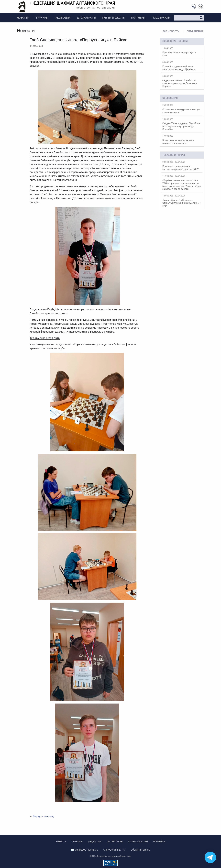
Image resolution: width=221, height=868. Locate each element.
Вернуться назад (43, 816)
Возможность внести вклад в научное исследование (182, 140)
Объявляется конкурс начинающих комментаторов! (182, 109)
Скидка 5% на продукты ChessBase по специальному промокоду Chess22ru (182, 124)
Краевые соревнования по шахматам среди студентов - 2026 (182, 166)
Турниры (42, 18)
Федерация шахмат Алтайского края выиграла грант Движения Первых (182, 81)
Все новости (171, 31)
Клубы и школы (113, 18)
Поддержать (161, 18)
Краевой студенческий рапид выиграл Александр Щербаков (182, 66)
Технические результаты (45, 338)
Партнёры (138, 18)
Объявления (195, 31)
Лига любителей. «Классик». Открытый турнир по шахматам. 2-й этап (182, 201)
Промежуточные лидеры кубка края (182, 52)
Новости (23, 18)
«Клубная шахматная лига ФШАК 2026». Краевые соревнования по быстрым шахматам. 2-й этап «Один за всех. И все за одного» (182, 182)
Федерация (63, 18)
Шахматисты (86, 18)
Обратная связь (140, 850)
